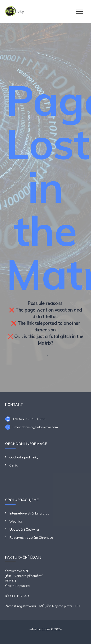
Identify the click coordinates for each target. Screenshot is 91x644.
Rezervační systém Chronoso (31, 537)
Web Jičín (16, 521)
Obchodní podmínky (24, 457)
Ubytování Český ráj (24, 529)
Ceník (13, 465)
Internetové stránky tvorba (29, 513)
